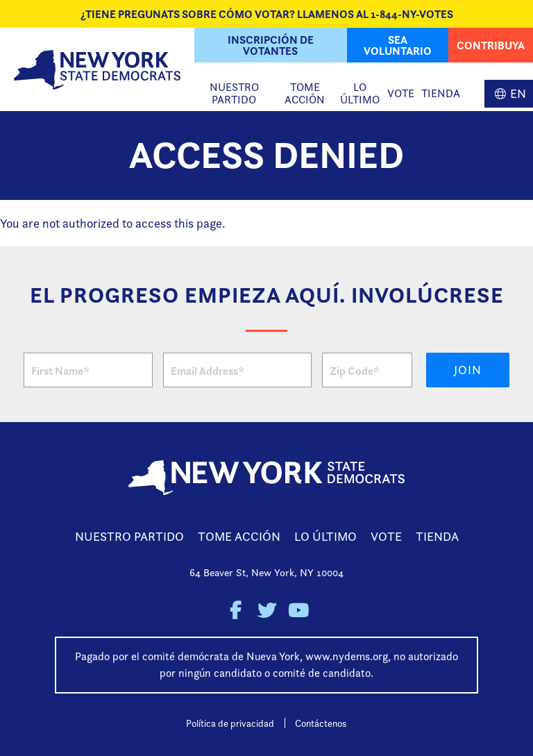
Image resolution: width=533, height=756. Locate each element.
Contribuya (491, 45)
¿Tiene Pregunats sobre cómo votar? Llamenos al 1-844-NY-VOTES (267, 14)
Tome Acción (305, 93)
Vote (401, 93)
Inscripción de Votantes (271, 45)
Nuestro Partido (234, 93)
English (509, 94)
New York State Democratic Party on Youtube (298, 611)
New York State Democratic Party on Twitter (267, 611)
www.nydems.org (347, 656)
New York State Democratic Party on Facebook (236, 611)
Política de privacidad (230, 723)
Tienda (441, 93)
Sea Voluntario (398, 45)
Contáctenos (321, 723)
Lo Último (360, 93)
